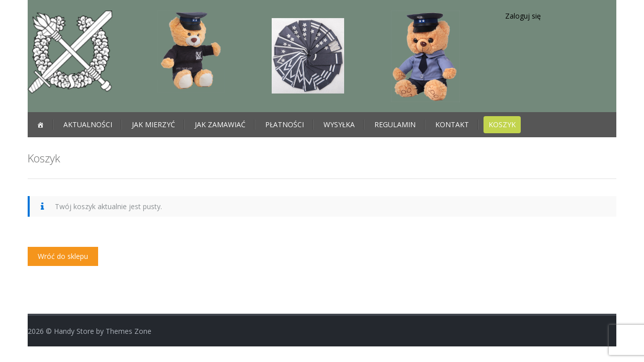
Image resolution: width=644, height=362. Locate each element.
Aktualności (88, 124)
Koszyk (502, 124)
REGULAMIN (395, 124)
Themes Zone (129, 331)
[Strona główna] (40, 125)
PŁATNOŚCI (285, 124)
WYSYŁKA (339, 124)
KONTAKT (452, 124)
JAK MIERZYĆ (153, 124)
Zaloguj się (523, 16)
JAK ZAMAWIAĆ (220, 124)
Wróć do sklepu (63, 256)
